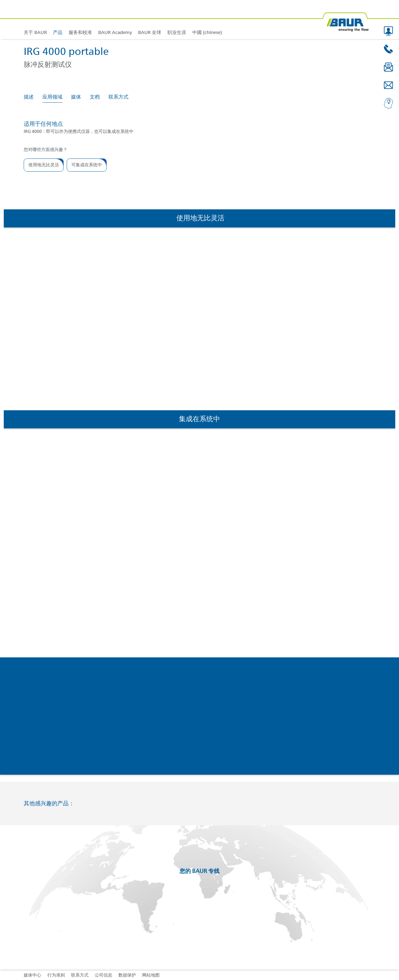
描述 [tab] (29, 97)
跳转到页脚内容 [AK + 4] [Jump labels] (0, 0)
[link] (58, 20)
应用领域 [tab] (52, 97)
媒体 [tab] (76, 97)
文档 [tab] (95, 97)
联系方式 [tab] (118, 97)
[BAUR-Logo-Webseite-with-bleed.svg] (345, 20)
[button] (388, 31)
